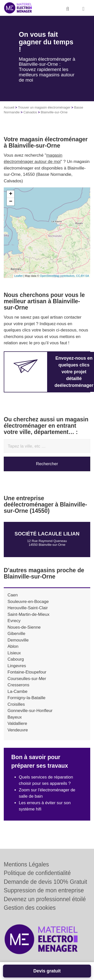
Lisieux (14, 653)
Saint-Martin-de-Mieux (28, 614)
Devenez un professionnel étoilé (45, 899)
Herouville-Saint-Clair (28, 608)
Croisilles (16, 704)
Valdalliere (17, 723)
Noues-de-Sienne (24, 627)
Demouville (18, 640)
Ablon (13, 646)
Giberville (16, 634)
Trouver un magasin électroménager (44, 107)
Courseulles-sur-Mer (27, 679)
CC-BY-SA (82, 276)
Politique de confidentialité (37, 873)
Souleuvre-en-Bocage (28, 602)
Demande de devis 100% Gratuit (45, 882)
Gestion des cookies (30, 908)
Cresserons (18, 685)
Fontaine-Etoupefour (27, 672)
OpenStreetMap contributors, (58, 276)
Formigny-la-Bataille (26, 698)
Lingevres (17, 666)
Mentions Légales (26, 864)
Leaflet (18, 276)
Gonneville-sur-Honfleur (30, 711)
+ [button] (11, 194)
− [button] (11, 202)
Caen (13, 595)
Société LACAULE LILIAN (47, 534)
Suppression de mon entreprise (44, 890)
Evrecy (14, 621)
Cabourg (16, 659)
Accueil (9, 107)
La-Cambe (17, 691)
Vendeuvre (18, 730)
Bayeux (15, 717)
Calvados (30, 112)
